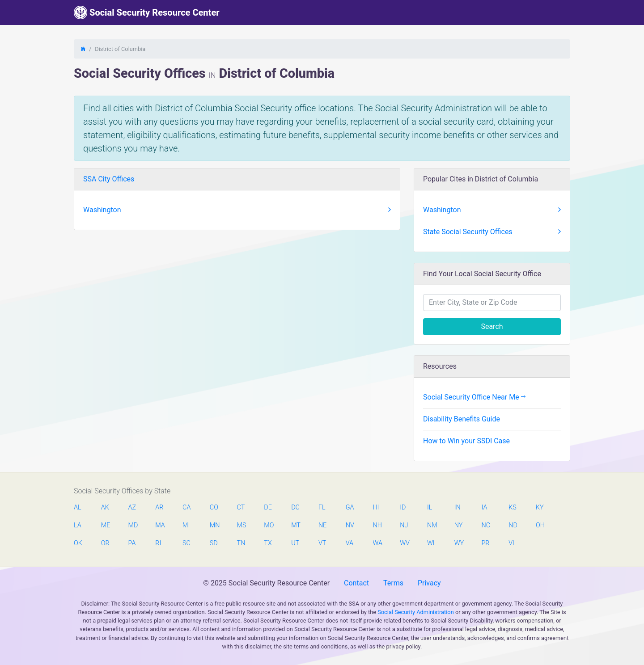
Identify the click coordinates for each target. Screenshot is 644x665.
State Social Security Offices (492, 232)
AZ (132, 507)
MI (186, 525)
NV (350, 525)
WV (404, 543)
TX (268, 543)
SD (214, 543)
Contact (356, 583)
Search (492, 326)
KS (513, 507)
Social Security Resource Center (147, 13)
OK (78, 543)
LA (78, 525)
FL (322, 507)
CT (241, 507)
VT (322, 543)
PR (485, 543)
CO (214, 507)
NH (377, 525)
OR (105, 543)
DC (295, 507)
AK (105, 507)
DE (268, 507)
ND (513, 525)
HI (376, 507)
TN (241, 543)
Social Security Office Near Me (474, 397)
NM (432, 525)
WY (459, 543)
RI (158, 543)
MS (241, 525)
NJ (404, 525)
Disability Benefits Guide (462, 419)
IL (430, 507)
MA (160, 525)
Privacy (429, 583)
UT (295, 543)
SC (186, 543)
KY (540, 507)
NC (486, 525)
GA (350, 507)
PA (132, 543)
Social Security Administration (416, 612)
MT (296, 525)
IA (484, 507)
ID (403, 507)
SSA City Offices (109, 179)
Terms (393, 583)
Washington (237, 210)
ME (106, 525)
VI (511, 543)
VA (350, 543)
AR (159, 507)
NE (322, 525)
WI (431, 543)
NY (459, 525)
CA (186, 507)
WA (377, 543)
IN (458, 507)
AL (78, 507)
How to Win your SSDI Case (466, 441)
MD (133, 525)
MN (214, 525)
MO (268, 525)
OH (540, 525)
